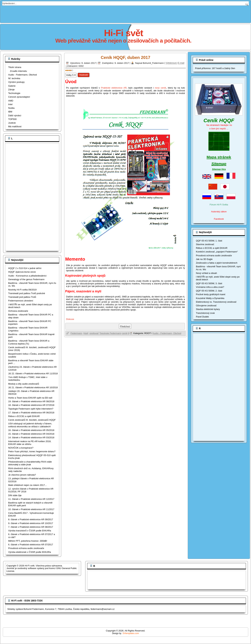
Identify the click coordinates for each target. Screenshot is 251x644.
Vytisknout (171, 63)
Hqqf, (86, 333)
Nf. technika (14, 78)
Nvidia (11, 108)
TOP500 (12, 119)
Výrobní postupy (16, 82)
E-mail (181, 63)
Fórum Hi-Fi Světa (219, 205)
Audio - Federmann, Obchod (22, 75)
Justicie (12, 123)
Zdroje (11, 90)
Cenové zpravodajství (19, 97)
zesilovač (94, 333)
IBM (10, 112)
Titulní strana (15, 67)
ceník (125, 333)
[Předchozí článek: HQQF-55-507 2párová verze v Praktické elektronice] (125, 326)
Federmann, (77, 333)
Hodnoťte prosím (65, 72)
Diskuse (70, 319)
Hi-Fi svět (124, 33)
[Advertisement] (125, 13)
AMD (11, 101)
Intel (10, 104)
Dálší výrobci (15, 115)
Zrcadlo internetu (18, 71)
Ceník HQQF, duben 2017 (125, 57)
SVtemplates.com (131, 633)
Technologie (14, 93)
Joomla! (10, 568)
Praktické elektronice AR (114, 88)
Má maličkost (15, 126)
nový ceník (160, 88)
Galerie (12, 86)
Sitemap (219, 164)
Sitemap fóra (219, 169)
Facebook (219, 219)
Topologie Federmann (110, 333)
